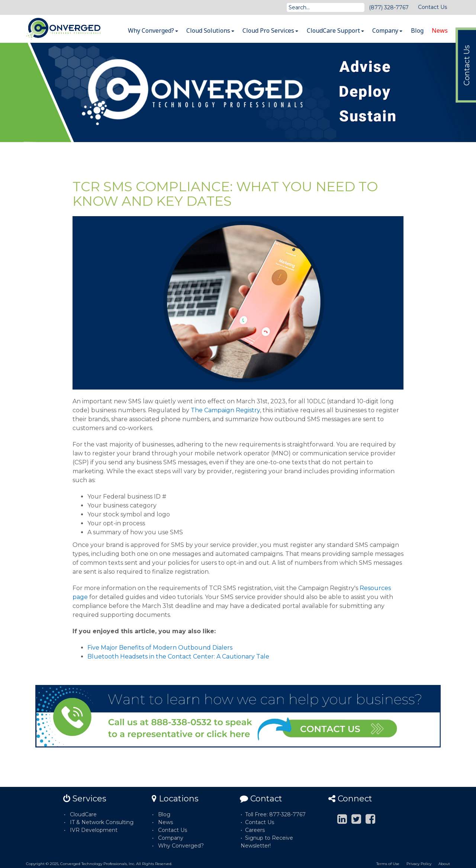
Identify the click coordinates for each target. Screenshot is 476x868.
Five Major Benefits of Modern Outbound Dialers (160, 648)
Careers (255, 830)
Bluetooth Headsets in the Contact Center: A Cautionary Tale (178, 656)
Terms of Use (388, 864)
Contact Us (432, 7)
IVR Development (94, 830)
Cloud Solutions (210, 31)
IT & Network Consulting (102, 822)
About (444, 864)
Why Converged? (153, 31)
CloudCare (83, 814)
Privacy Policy (419, 864)
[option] (238, 92)
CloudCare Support (335, 31)
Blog (417, 31)
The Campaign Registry (225, 410)
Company (387, 31)
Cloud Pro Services (270, 31)
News (440, 31)
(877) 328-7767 (389, 7)
